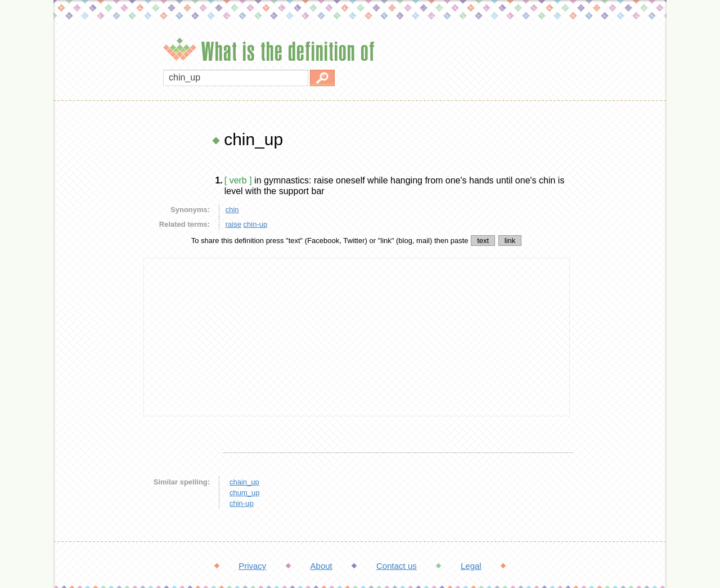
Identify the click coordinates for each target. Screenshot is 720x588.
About (321, 566)
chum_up (244, 493)
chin (232, 210)
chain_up (244, 482)
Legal (471, 566)
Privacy (252, 566)
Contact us (397, 566)
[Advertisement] (96, 298)
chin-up (256, 224)
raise (233, 224)
